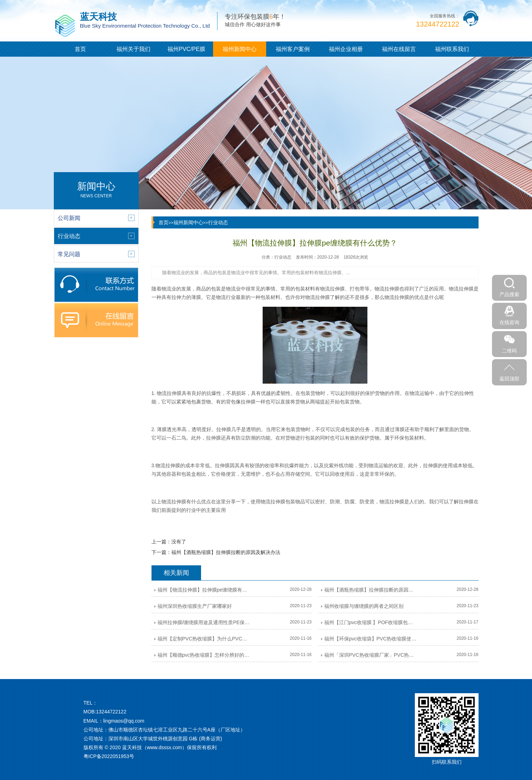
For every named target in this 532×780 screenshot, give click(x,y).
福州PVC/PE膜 (186, 49)
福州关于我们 (133, 49)
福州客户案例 (293, 49)
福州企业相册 (346, 49)
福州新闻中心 (240, 49)
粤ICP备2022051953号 (109, 756)
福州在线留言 (399, 49)
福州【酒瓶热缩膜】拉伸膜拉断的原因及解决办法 (226, 552)
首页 (80, 49)
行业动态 (218, 222)
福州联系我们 (452, 49)
